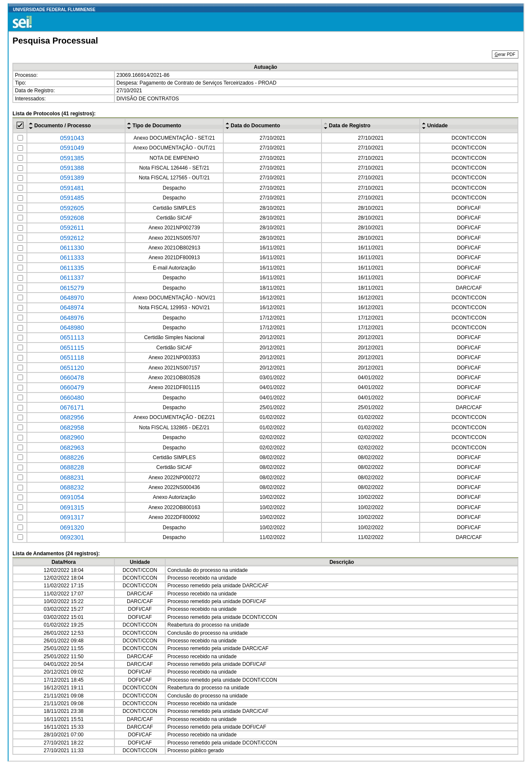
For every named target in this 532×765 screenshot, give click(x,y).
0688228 (72, 467)
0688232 (72, 487)
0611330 (72, 248)
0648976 (72, 318)
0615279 (72, 288)
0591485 (72, 198)
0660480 (72, 398)
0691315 (72, 507)
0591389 (72, 178)
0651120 (72, 368)
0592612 (72, 238)
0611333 (72, 258)
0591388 (72, 168)
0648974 (72, 308)
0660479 (72, 387)
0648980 (72, 328)
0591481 (72, 188)
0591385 (72, 158)
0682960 (72, 437)
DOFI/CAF (469, 208)
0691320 (72, 528)
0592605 (72, 208)
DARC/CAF (469, 288)
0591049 (72, 148)
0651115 (72, 348)
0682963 (72, 448)
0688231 (72, 478)
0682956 (72, 417)
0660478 (72, 378)
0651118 (72, 358)
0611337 (72, 278)
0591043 (72, 138)
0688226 (72, 457)
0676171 (72, 407)
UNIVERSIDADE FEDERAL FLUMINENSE (54, 10)
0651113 (72, 337)
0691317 (72, 517)
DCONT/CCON (469, 138)
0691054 (72, 497)
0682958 (72, 428)
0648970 (72, 298)
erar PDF (505, 54)
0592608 (72, 218)
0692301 (72, 537)
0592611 (72, 228)
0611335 (72, 268)
